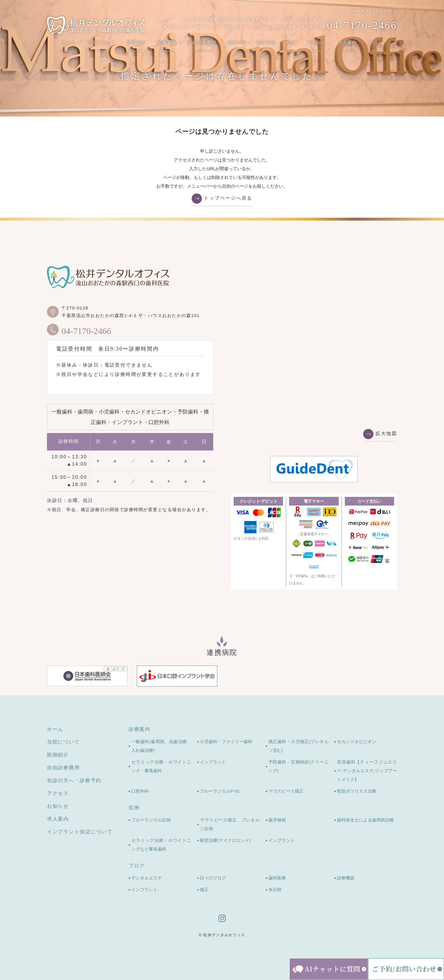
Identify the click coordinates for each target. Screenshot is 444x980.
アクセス (317, 47)
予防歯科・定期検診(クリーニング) (298, 766)
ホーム (69, 47)
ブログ (375, 47)
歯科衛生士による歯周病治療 (365, 820)
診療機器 (346, 878)
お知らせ (58, 806)
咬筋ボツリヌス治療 (357, 791)
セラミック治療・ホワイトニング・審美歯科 (161, 766)
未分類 (275, 890)
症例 (292, 47)
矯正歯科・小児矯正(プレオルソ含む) (298, 746)
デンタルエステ (147, 878)
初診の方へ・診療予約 (252, 47)
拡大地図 (386, 433)
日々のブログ (213, 878)
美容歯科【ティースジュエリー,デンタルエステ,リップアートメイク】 (367, 771)
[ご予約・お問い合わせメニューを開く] (406, 969)
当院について (101, 47)
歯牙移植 (277, 820)
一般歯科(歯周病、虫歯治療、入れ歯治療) (161, 746)
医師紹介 (137, 47)
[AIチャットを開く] (329, 969)
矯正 (204, 890)
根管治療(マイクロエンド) (225, 840)
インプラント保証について (80, 832)
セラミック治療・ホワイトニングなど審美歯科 (161, 845)
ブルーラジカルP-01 (220, 791)
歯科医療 (277, 878)
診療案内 (167, 47)
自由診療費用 (202, 47)
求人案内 (347, 47)
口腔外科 (140, 791)
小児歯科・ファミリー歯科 (226, 741)
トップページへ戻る (228, 198)
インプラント (213, 762)
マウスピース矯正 (286, 791)
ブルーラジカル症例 (151, 820)
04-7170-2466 (79, 330)
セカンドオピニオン (357, 741)
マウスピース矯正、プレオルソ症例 (230, 824)
